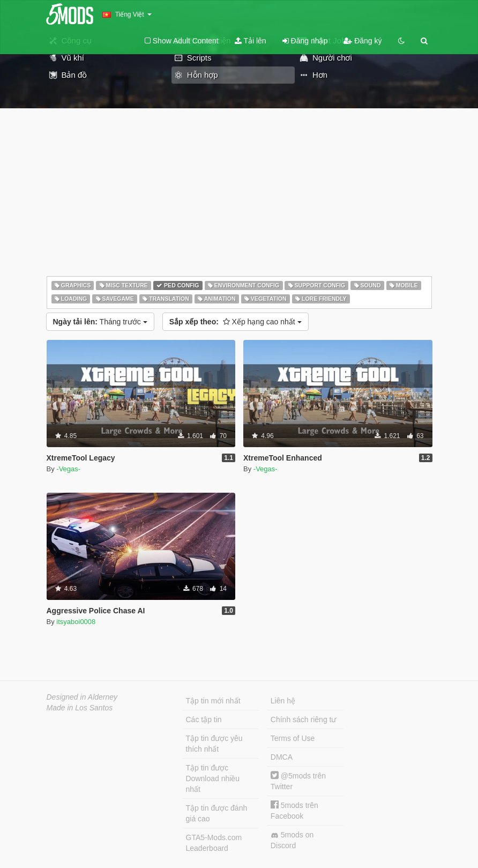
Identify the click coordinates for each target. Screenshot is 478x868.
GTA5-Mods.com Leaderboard (214, 843)
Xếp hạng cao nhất (236, 322)
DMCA (282, 757)
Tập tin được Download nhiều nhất (213, 778)
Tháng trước (100, 322)
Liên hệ (283, 701)
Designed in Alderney (82, 697)
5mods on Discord (292, 840)
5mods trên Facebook (294, 810)
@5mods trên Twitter (298, 781)
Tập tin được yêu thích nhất (214, 744)
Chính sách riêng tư (304, 719)
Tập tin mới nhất (213, 701)
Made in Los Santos (80, 708)
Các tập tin (204, 719)
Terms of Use (293, 738)
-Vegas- (68, 469)
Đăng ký (363, 41)
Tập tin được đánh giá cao (217, 813)
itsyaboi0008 (76, 622)
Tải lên (251, 41)
